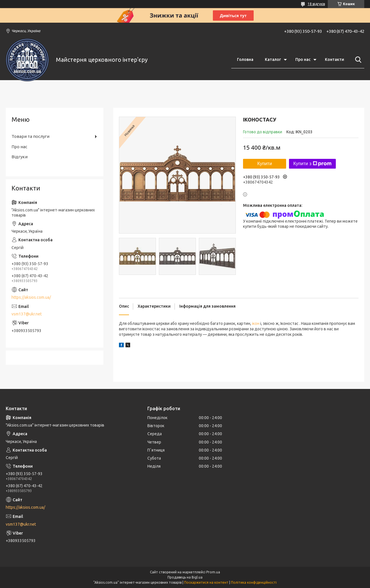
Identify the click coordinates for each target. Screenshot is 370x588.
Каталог (273, 59)
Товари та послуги (30, 136)
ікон (256, 323)
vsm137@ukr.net (27, 314)
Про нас (303, 59)
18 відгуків (316, 4)
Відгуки (20, 157)
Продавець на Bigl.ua (185, 577)
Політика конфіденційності (254, 582)
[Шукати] (357, 60)
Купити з (312, 164)
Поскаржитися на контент (206, 582)
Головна (245, 59)
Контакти (335, 59)
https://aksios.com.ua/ (31, 297)
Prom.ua (213, 572)
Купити (264, 164)
